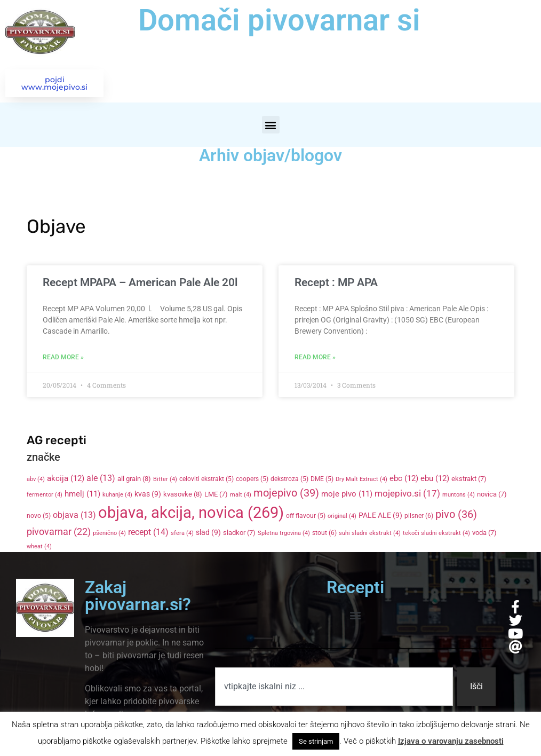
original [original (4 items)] (342, 517)
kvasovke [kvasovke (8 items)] (183, 495)
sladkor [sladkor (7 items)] (239, 534)
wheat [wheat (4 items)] (39, 547)
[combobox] (334, 687)
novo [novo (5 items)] (39, 517)
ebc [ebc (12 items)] (404, 479)
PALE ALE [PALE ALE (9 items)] (380, 516)
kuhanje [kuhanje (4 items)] (117, 496)
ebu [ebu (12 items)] (435, 479)
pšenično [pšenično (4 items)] (109, 534)
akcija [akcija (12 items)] (66, 479)
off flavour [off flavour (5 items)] (306, 517)
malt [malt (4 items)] (241, 496)
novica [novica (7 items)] (492, 495)
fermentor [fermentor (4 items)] (45, 496)
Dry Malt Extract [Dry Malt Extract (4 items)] (361, 480)
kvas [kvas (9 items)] (148, 495)
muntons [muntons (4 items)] (459, 496)
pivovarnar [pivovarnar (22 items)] (59, 533)
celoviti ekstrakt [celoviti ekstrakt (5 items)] (206, 480)
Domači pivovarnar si (279, 20)
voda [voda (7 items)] (484, 534)
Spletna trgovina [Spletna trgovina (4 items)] (284, 534)
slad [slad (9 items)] (208, 533)
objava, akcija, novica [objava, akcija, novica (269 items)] (191, 514)
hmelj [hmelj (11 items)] (82, 495)
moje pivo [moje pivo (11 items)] (347, 495)
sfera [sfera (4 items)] (182, 534)
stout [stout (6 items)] (324, 534)
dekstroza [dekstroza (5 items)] (289, 480)
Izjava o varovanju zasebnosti (451, 741)
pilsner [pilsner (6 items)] (419, 517)
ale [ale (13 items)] (101, 479)
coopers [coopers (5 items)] (252, 480)
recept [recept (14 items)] (148, 533)
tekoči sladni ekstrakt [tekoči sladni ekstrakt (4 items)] (436, 534)
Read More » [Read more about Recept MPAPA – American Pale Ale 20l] (63, 358)
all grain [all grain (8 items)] (134, 480)
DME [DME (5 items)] (322, 480)
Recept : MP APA (336, 283)
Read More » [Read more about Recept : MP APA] (315, 358)
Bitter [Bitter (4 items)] (165, 480)
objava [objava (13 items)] (74, 516)
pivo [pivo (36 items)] (456, 515)
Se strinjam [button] (316, 741)
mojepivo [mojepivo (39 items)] (286, 494)
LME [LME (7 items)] (216, 495)
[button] (271, 126)
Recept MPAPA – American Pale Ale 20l (140, 283)
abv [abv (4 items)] (36, 480)
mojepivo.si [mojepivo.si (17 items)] (407, 495)
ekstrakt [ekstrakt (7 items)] (469, 480)
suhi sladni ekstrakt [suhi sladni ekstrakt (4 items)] (370, 534)
